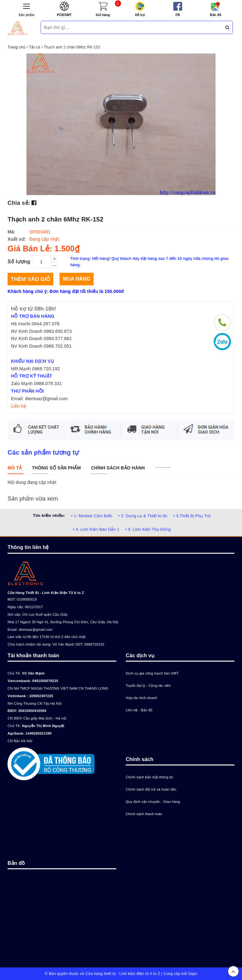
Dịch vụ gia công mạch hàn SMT (152, 673)
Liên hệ (19, 406)
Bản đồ (216, 15)
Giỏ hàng (103, 15)
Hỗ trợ (140, 15)
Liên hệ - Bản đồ (139, 710)
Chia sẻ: (19, 203)
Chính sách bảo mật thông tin (149, 777)
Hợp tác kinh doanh (141, 698)
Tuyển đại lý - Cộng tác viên (148, 686)
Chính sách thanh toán (144, 814)
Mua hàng (76, 279)
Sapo (193, 974)
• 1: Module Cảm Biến (92, 516)
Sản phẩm (27, 15)
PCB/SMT (64, 15)
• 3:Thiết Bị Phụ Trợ (192, 516)
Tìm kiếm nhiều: (49, 515)
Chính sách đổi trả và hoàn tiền (151, 789)
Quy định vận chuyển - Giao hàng (153, 802)
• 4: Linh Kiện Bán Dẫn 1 (96, 529)
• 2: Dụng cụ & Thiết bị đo (143, 516)
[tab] (15, 468)
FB (178, 15)
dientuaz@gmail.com (35, 630)
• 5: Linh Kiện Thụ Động (148, 529)
